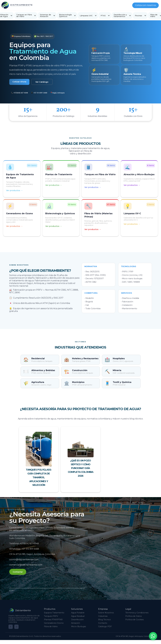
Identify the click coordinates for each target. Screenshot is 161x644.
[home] (17, 5)
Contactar (20, 572)
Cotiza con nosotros (145, 5)
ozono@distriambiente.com (26, 559)
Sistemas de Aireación (45, 15)
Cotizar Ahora (19, 82)
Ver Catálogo (42, 82)
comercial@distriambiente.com (28, 565)
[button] (26, 16)
